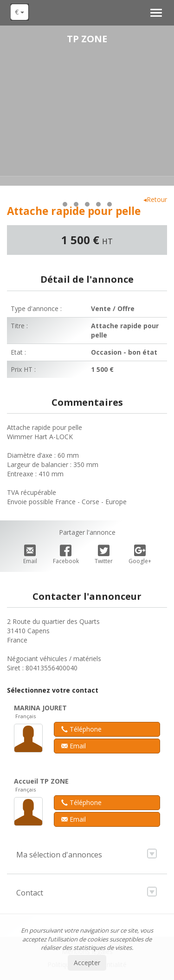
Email (30, 555)
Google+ (140, 555)
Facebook (66, 555)
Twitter (104, 555)
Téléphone (81, 729)
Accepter (87, 963)
